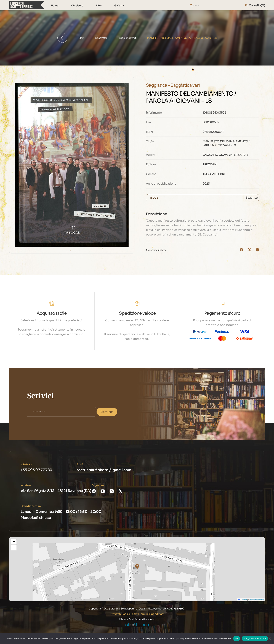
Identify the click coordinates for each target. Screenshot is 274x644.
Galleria (119, 6)
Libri (99, 6)
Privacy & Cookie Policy (124, 614)
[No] (270, 638)
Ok (237, 638)
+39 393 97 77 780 (36, 470)
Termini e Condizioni (152, 614)
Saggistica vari (127, 38)
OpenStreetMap (257, 600)
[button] (137, 566)
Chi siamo (77, 6)
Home (55, 6)
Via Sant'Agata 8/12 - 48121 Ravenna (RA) (56, 491)
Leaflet (243, 600)
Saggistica (101, 38)
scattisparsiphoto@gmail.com (104, 470)
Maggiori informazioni (255, 638)
